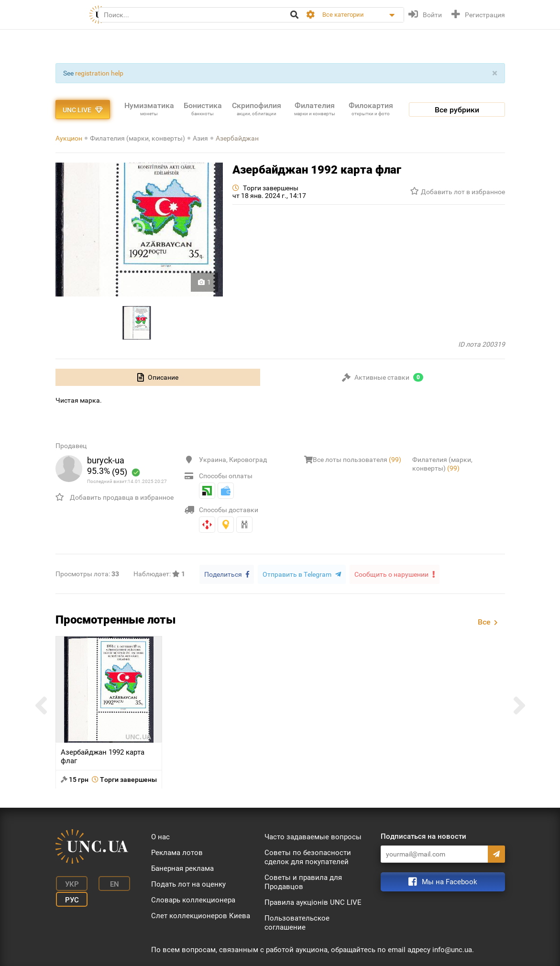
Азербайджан (237, 138)
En (109, 883)
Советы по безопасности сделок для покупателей (308, 857)
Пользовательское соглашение (297, 922)
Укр (70, 883)
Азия (200, 138)
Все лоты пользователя (357, 460)
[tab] (158, 377)
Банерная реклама (182, 868)
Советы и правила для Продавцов (303, 882)
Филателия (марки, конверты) (137, 138)
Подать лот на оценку (188, 884)
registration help (99, 73)
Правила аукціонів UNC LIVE (313, 902)
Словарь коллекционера (193, 900)
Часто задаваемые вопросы (313, 836)
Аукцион (69, 138)
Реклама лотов (177, 852)
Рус (70, 897)
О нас (160, 836)
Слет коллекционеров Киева (201, 915)
